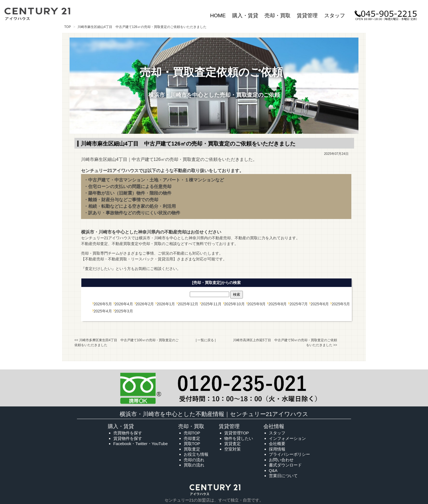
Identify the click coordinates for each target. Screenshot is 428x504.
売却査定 (192, 438)
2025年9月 (257, 304)
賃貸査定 (232, 444)
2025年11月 (211, 304)
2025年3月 (124, 311)
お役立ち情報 (196, 454)
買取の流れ (194, 465)
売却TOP (192, 433)
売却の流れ (194, 460)
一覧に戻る (206, 340)
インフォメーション (287, 438)
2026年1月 (166, 304)
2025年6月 (320, 304)
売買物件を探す (128, 433)
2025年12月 (188, 304)
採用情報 (277, 449)
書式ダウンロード (285, 465)
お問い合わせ (281, 460)
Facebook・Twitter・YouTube (141, 444)
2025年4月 (103, 311)
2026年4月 (124, 304)
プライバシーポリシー (289, 454)
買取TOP (192, 444)
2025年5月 (341, 304)
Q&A (273, 470)
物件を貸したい (239, 438)
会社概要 (277, 444)
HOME (218, 15)
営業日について (283, 476)
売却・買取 (278, 15)
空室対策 (232, 449)
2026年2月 (145, 304)
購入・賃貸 (245, 15)
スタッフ (335, 15)
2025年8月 (278, 304)
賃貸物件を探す (128, 438)
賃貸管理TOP (237, 433)
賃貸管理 (307, 15)
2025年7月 (299, 304)
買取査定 (192, 449)
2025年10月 (235, 304)
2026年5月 (103, 304)
